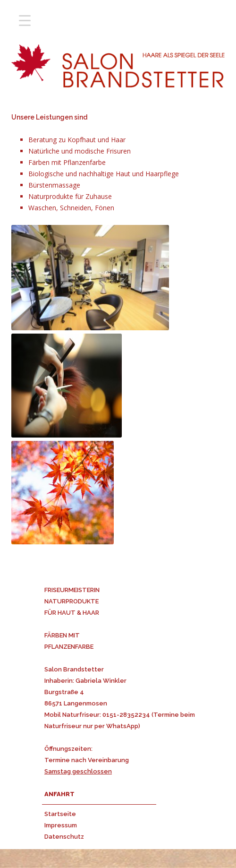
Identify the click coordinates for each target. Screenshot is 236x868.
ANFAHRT (59, 794)
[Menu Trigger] (25, 20)
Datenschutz (64, 837)
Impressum (61, 825)
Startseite (60, 814)
